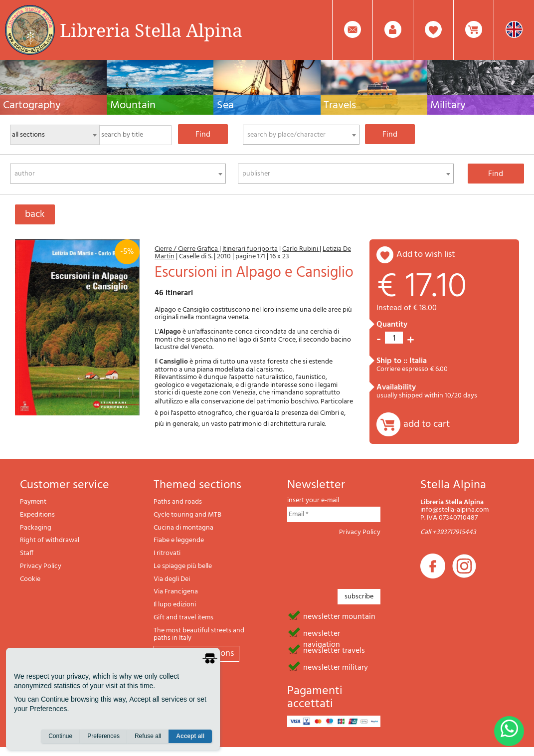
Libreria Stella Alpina (151, 30)
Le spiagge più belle (183, 566)
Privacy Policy (41, 566)
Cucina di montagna (183, 528)
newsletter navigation (322, 633)
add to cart (427, 424)
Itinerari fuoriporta (250, 249)
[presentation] (363, 560)
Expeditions (37, 515)
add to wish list (426, 255)
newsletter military (336, 667)
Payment (33, 502)
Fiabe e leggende (179, 540)
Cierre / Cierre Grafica (187, 249)
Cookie (30, 579)
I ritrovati (167, 553)
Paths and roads (178, 502)
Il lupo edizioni (175, 605)
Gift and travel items (183, 618)
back (35, 214)
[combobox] (301, 135)
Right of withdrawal (50, 540)
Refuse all (148, 737)
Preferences (103, 737)
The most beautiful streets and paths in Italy (199, 635)
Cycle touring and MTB (187, 515)
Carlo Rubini (301, 249)
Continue (60, 737)
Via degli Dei (172, 579)
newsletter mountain (339, 616)
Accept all (190, 737)
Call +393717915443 (448, 532)
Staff (27, 553)
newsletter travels (334, 650)
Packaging (36, 528)
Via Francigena (176, 592)
